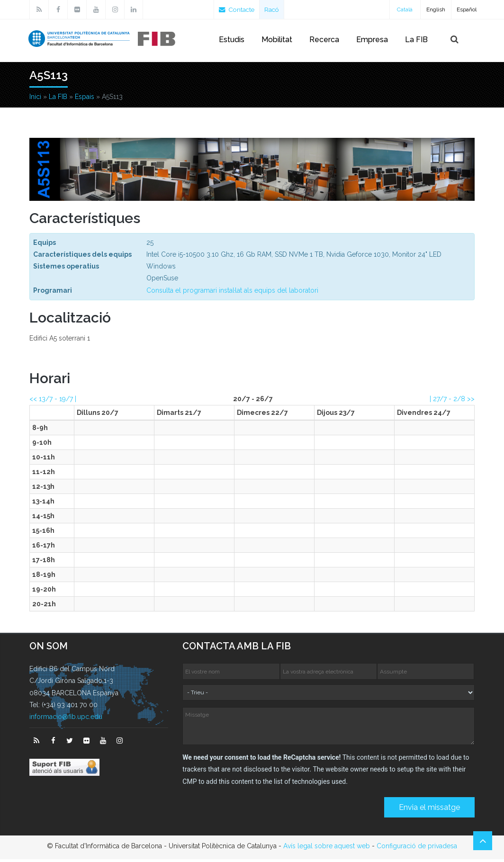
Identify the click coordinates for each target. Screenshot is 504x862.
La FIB (416, 40)
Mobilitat (277, 40)
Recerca (324, 40)
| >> (452, 402)
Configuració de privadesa (417, 849)
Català (405, 9)
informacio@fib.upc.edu (66, 719)
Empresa (372, 40)
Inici (35, 99)
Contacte (238, 9)
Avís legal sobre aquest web (327, 849)
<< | (53, 402)
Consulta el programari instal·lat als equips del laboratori (232, 293)
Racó (274, 9)
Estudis (232, 40)
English (436, 9)
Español (467, 9)
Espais (85, 99)
